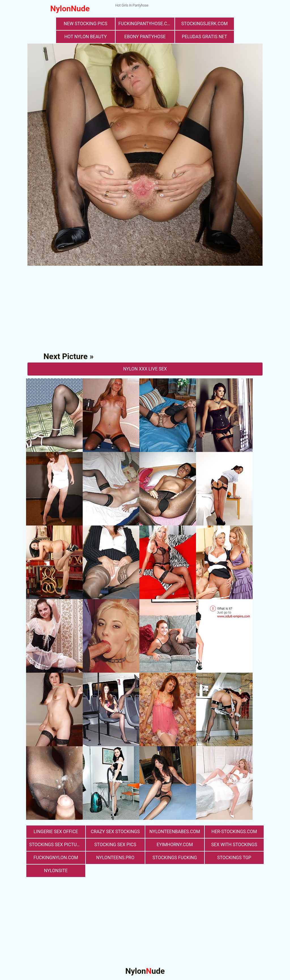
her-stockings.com (234, 832)
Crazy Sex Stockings (115, 832)
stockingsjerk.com (204, 24)
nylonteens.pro (115, 858)
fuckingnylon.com (56, 858)
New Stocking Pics (86, 24)
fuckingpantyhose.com (146, 24)
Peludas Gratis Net (204, 37)
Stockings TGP (234, 858)
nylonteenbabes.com (175, 832)
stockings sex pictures (57, 845)
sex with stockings (234, 845)
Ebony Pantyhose (145, 37)
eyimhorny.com (175, 845)
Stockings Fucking (175, 858)
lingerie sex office (56, 832)
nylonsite (56, 871)
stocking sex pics (115, 845)
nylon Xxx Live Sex (145, 369)
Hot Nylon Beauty (86, 37)
